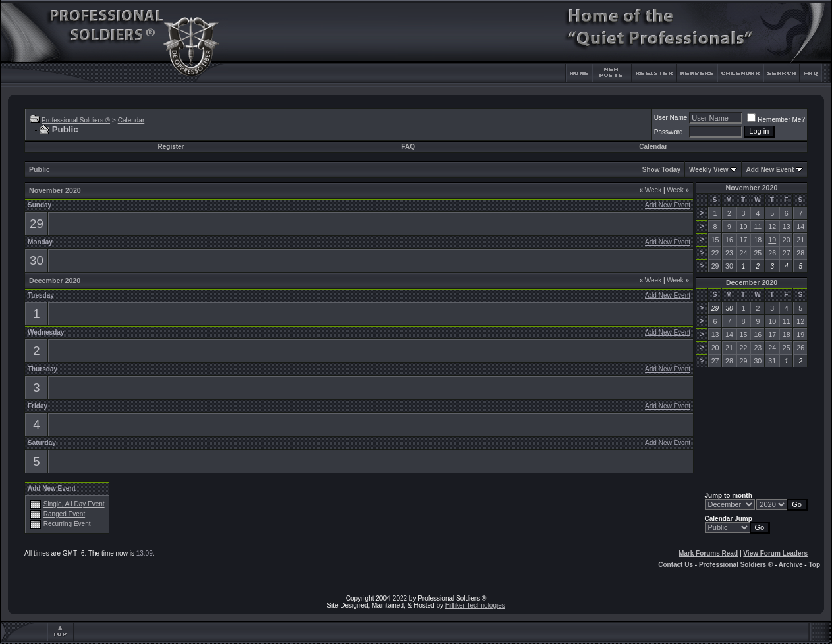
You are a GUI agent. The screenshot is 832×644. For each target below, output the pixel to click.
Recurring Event (67, 524)
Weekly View (709, 170)
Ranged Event (64, 514)
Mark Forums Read (708, 553)
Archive (791, 565)
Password (669, 132)
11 (758, 227)
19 (772, 240)
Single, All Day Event (74, 504)
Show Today (661, 170)
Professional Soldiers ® (76, 120)
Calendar (131, 120)
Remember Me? (776, 120)
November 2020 (752, 188)
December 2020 (752, 282)
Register (171, 147)
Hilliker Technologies (475, 605)
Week (650, 190)
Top (814, 565)
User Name (671, 118)
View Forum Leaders (775, 553)
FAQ (408, 147)
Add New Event (770, 170)
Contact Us (676, 565)
